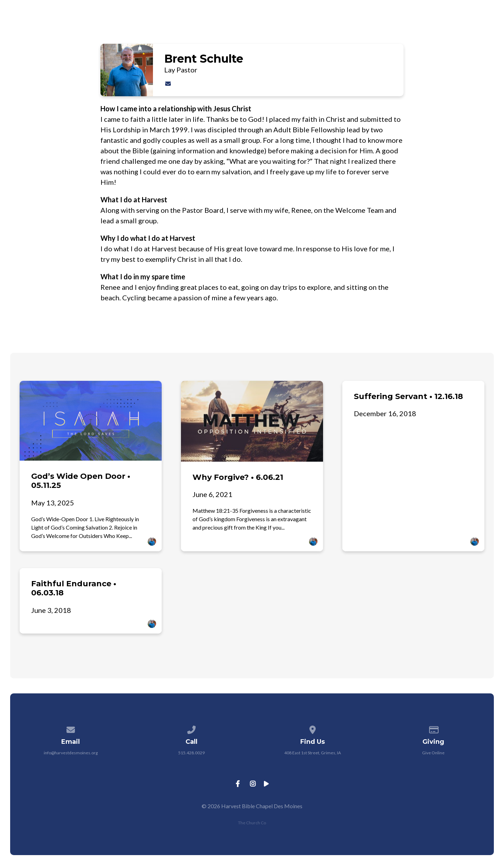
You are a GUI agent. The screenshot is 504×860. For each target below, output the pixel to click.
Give (481, 24)
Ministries (339, 24)
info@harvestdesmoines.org (71, 753)
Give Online (433, 753)
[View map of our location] (313, 729)
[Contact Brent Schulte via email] (168, 83)
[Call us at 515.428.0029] (191, 729)
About (293, 24)
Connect (388, 24)
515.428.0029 (191, 753)
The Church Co (252, 823)
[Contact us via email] (71, 729)
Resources (439, 24)
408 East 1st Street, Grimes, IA (313, 753)
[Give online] (434, 729)
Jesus (256, 24)
